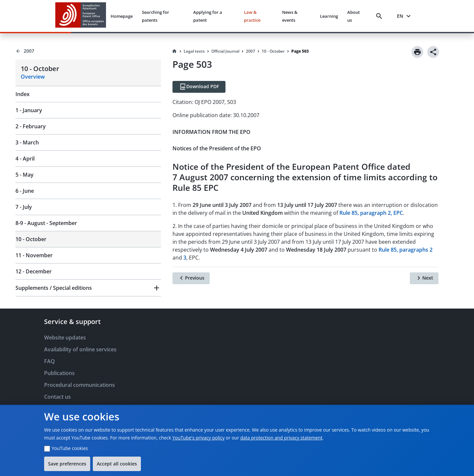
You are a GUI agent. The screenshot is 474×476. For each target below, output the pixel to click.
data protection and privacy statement (281, 438)
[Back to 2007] (88, 51)
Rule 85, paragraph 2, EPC (371, 213)
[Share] (433, 52)
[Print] (417, 52)
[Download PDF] (199, 87)
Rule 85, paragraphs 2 (406, 250)
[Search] (381, 16)
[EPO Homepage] (81, 16)
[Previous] (191, 278)
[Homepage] (174, 51)
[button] (88, 288)
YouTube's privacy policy (199, 438)
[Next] (424, 278)
